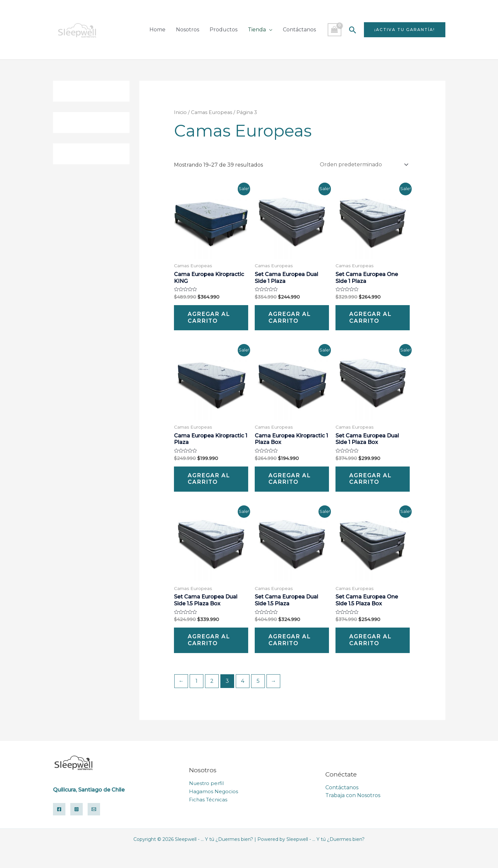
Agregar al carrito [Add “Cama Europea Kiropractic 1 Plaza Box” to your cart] (290, 479)
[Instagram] (77, 809)
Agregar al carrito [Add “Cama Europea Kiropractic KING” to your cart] (209, 318)
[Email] (94, 809)
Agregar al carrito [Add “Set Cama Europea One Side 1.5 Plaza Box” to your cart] (370, 640)
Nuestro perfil (206, 784)
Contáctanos (299, 30)
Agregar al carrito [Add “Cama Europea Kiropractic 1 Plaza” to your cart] (209, 479)
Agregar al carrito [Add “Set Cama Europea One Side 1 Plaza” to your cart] (370, 318)
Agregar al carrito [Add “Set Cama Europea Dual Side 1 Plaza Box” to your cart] (370, 479)
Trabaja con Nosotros (353, 795)
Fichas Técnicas (208, 799)
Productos (223, 30)
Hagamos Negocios (214, 791)
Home (157, 30)
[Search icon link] (353, 30)
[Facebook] (59, 809)
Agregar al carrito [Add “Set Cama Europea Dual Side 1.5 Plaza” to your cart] (290, 640)
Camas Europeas (212, 112)
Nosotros (188, 30)
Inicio (180, 112)
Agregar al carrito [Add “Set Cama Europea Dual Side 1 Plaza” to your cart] (290, 318)
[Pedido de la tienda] (363, 164)
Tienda (257, 30)
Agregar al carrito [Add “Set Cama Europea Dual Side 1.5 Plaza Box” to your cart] (209, 640)
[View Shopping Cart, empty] (335, 30)
